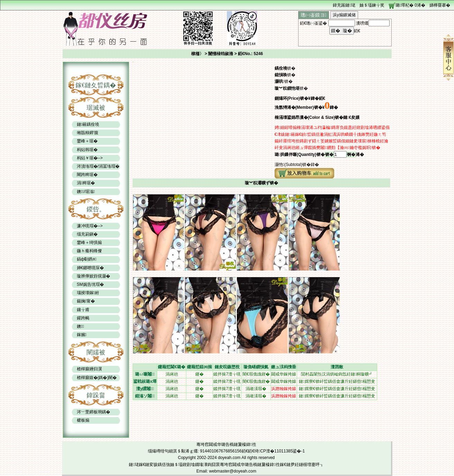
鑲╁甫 (83, 310)
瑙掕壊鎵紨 (88, 293)
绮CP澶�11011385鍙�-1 (280, 451)
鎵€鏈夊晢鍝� (96, 85)
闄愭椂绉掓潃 (221, 54)
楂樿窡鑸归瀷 (89, 369)
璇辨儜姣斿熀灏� (94, 276)
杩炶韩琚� (87, 150)
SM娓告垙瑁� (90, 284)
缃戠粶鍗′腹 (88, 133)
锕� (351, 155)
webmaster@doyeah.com (233, 471)
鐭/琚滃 (86, 192)
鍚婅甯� (86, 301)
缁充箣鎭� (87, 234)
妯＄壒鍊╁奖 (372, 5)
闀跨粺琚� (87, 175)
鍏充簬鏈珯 (344, 5)
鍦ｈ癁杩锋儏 (89, 251)
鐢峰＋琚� (87, 141)
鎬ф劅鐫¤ (87, 259)
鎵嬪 (82, 335)
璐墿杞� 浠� (410, 5)
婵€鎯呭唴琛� (91, 268)
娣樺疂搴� (440, 5)
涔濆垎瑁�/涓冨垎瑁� (98, 166)
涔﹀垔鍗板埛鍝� (94, 412)
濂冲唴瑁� (87, 226)
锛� (329, 155)
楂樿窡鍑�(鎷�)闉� (97, 378)
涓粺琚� (86, 183)
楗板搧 (83, 420)
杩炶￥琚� (87, 158)
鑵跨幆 (83, 318)
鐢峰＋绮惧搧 (89, 243)
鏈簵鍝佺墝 (88, 124)
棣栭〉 (197, 54)
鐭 (81, 326)
